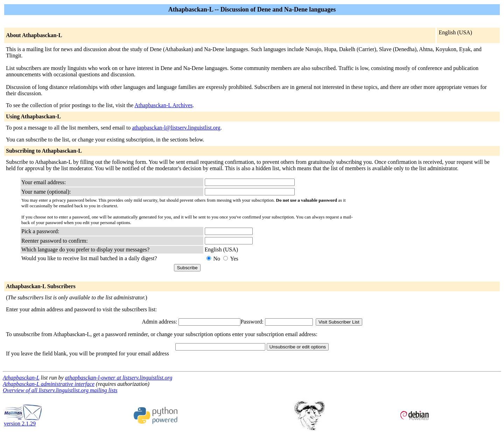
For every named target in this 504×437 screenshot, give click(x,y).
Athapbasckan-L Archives (163, 105)
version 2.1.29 (23, 421)
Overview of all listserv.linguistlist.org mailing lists (60, 390)
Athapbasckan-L (21, 378)
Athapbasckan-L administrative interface (49, 384)
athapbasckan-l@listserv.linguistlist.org (176, 128)
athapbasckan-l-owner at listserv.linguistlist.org (118, 378)
